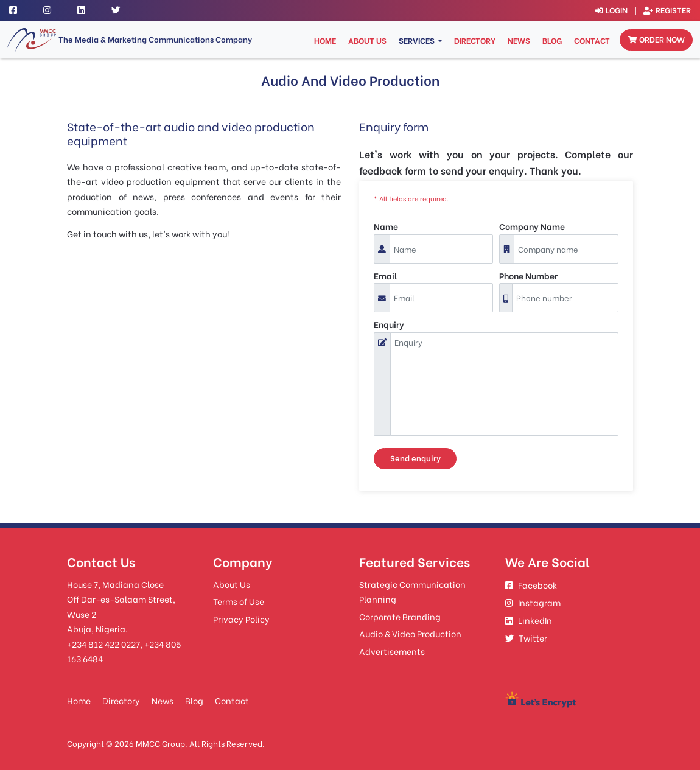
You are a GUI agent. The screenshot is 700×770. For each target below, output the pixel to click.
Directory (475, 40)
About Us (367, 40)
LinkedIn (529, 620)
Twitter (526, 638)
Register (667, 10)
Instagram (533, 602)
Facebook (531, 585)
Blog (552, 40)
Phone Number (528, 275)
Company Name (532, 226)
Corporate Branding (400, 616)
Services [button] (418, 40)
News (519, 40)
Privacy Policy (241, 619)
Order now (656, 39)
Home (326, 40)
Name (386, 226)
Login (611, 10)
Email (386, 275)
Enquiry (389, 324)
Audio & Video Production (410, 633)
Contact (592, 40)
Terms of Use (239, 601)
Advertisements (392, 651)
